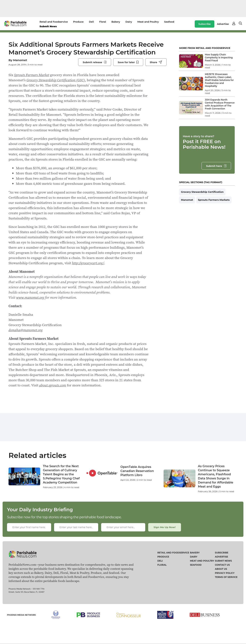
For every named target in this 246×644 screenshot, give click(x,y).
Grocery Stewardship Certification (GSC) (56, 80)
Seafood (169, 22)
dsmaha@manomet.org (26, 330)
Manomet (20, 60)
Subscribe (205, 24)
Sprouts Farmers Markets (214, 200)
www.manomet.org (30, 297)
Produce (78, 22)
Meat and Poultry (148, 22)
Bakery (116, 22)
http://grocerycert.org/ (88, 263)
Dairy (129, 22)
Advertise (223, 24)
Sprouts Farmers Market (32, 75)
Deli (91, 22)
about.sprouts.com (53, 385)
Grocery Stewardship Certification (202, 192)
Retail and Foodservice (54, 22)
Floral (103, 22)
